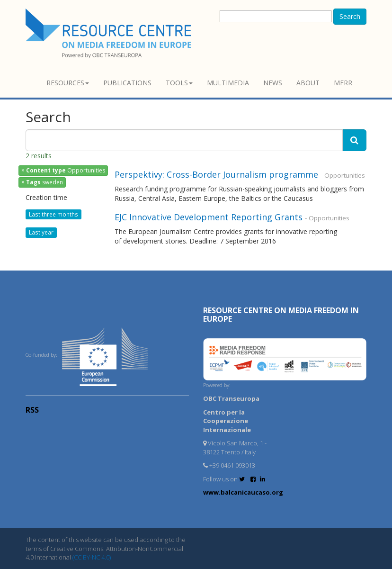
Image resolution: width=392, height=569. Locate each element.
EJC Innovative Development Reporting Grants (209, 217)
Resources (68, 83)
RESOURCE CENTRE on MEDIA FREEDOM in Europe (281, 315)
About (308, 83)
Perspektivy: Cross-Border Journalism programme (216, 174)
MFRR (343, 83)
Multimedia (228, 83)
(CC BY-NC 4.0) (92, 557)
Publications (127, 83)
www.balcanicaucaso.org (243, 492)
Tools (179, 83)
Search (350, 16)
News (273, 83)
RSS (32, 410)
